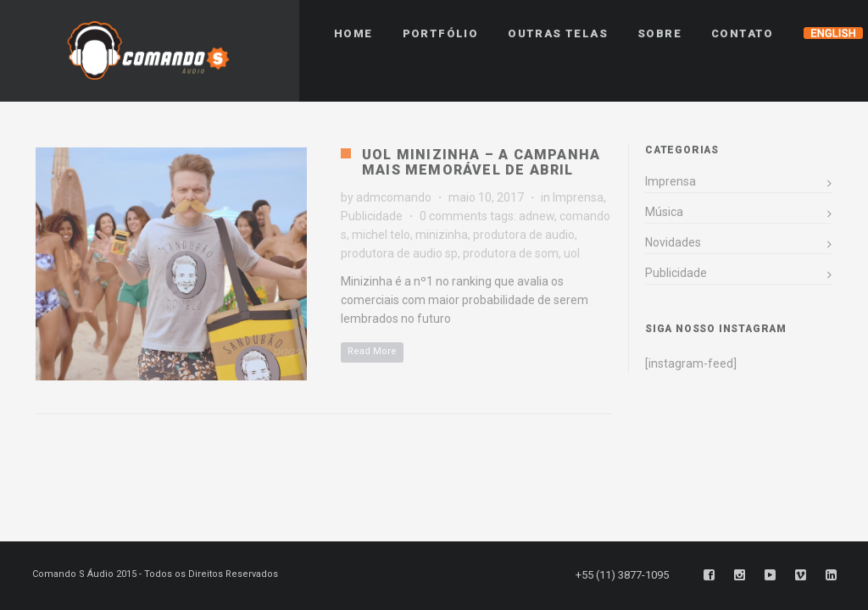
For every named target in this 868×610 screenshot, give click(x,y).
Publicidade (372, 216)
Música (664, 212)
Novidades (673, 242)
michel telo (381, 235)
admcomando (394, 197)
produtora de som (511, 253)
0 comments (453, 216)
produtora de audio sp (399, 253)
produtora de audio (524, 235)
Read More (372, 351)
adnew (537, 216)
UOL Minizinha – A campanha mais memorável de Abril (481, 162)
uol (572, 253)
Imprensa (578, 197)
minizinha (442, 235)
